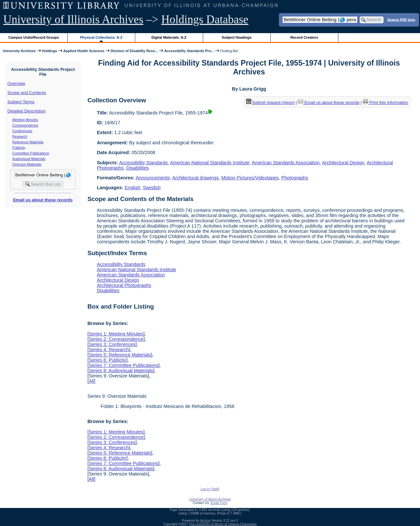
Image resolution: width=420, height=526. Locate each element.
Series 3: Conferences (112, 344)
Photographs (295, 178)
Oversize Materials (27, 164)
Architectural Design (343, 163)
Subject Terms (21, 102)
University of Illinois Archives (73, 20)
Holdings (50, 51)
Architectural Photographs (124, 285)
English (132, 188)
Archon (205, 521)
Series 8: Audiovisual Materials (121, 371)
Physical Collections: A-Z (101, 37)
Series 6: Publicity (107, 360)
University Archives (19, 51)
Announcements (153, 178)
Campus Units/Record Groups (34, 37)
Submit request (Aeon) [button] (270, 102)
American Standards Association (286, 163)
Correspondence (25, 125)
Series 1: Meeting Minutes (116, 334)
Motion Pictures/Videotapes (250, 178)
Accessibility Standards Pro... (189, 51)
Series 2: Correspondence (116, 339)
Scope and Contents (27, 93)
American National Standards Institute (210, 163)
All (91, 381)
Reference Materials (28, 142)
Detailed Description (27, 111)
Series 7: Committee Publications (123, 365)
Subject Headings (237, 37)
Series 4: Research (109, 350)
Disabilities (138, 168)
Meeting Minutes (25, 120)
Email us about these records (43, 200)
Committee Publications (31, 153)
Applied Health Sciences (84, 51)
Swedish (152, 188)
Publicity (19, 148)
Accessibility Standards (143, 163)
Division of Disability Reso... (134, 51)
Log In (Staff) (210, 489)
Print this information (386, 102)
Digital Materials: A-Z (169, 37)
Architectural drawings (196, 178)
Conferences (22, 131)
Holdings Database (205, 20)
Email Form (219, 503)
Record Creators (304, 37)
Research (20, 136)
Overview (16, 83)
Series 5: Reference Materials (120, 355)
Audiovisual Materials (29, 159)
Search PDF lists (401, 19)
